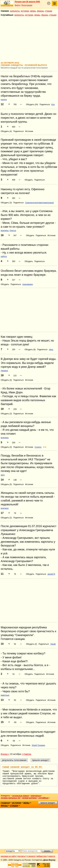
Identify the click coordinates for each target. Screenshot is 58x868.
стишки (49, 11)
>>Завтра (26, 754)
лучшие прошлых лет (11, 798)
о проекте (31, 856)
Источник (29, 131)
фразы (40, 11)
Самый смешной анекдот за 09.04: (23, 767)
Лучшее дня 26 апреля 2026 (27, 2)
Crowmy (38, 447)
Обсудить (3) (6, 203)
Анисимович (28, 284)
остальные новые (21, 796)
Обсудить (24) (32, 104)
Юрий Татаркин (39, 745)
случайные (43, 798)
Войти (17, 5)
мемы (33, 11)
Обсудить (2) (6, 518)
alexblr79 (51, 574)
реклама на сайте (8, 856)
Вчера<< (5, 754)
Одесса (13, 231)
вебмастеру (42, 856)
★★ (45, 447)
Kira (53, 104)
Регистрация (27, 5)
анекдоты (15, 11)
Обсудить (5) (6, 484)
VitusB (53, 644)
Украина (4, 371)
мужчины (5, 231)
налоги (4, 100)
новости (52, 856)
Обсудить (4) (6, 131)
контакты (21, 856)
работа (4, 256)
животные (5, 695)
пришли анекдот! (48, 803)
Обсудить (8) (30, 350)
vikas (51, 350)
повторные (36, 796)
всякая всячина (29, 798)
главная (5, 803)
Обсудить (29, 180)
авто (3, 475)
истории (25, 11)
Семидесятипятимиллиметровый (39, 203)
